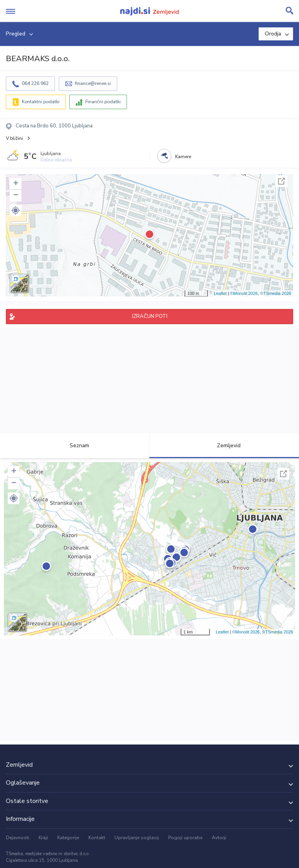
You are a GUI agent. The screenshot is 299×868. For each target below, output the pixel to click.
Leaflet (220, 293)
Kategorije (68, 838)
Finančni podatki (103, 102)
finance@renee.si (93, 83)
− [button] (16, 196)
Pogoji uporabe (185, 838)
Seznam (75, 445)
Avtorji (219, 838)
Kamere (183, 157)
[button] (16, 210)
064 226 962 (35, 83)
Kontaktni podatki (41, 102)
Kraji (43, 838)
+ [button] (16, 184)
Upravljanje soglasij (137, 838)
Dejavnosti (18, 838)
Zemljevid (224, 445)
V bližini (14, 138)
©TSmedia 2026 (276, 293)
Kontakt (97, 838)
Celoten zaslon (281, 181)
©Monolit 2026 (244, 293)
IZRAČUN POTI (150, 316)
